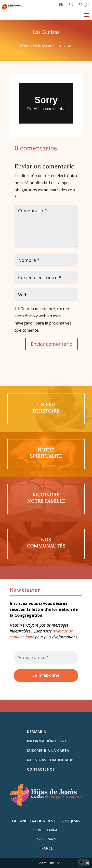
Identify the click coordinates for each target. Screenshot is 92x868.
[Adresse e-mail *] (46, 658)
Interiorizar (64, 45)
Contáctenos (41, 769)
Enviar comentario (52, 344)
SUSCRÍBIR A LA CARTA (48, 750)
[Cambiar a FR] (61, 6)
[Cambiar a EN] (71, 6)
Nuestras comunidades (51, 760)
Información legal (47, 741)
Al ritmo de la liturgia (36, 45)
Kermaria (37, 732)
